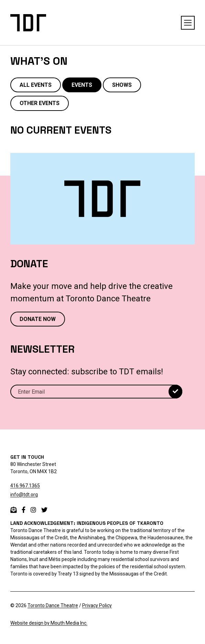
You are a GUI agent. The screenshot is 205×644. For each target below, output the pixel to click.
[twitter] (44, 510)
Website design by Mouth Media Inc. (49, 623)
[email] (13, 510)
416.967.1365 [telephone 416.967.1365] (25, 486)
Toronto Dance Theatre (53, 605)
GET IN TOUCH (27, 457)
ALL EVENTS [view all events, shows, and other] (36, 85)
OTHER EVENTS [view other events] (40, 103)
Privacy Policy (97, 605)
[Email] (96, 392)
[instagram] (33, 510)
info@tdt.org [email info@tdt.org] (24, 495)
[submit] (175, 392)
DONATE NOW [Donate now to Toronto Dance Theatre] (38, 319)
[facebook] (24, 510)
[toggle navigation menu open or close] (188, 23)
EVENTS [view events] (82, 85)
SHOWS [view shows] (122, 85)
